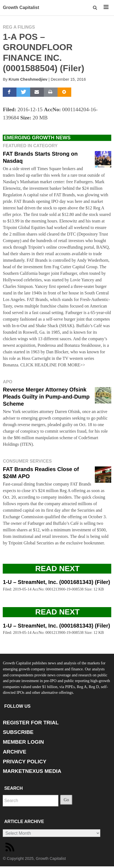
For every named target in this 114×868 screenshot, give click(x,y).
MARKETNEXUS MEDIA (32, 771)
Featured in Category (30, 146)
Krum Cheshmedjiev (28, 79)
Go (66, 800)
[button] (95, 8)
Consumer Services (27, 461)
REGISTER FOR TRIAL (31, 723)
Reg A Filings (19, 27)
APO (8, 382)
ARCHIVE (15, 752)
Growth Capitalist (21, 7)
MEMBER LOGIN (23, 742)
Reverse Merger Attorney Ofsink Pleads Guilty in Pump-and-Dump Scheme (46, 397)
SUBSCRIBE (18, 732)
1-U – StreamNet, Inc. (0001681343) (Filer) (56, 582)
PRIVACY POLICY (25, 762)
